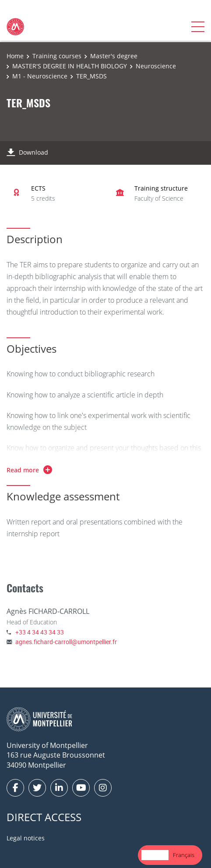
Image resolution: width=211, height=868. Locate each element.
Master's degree (114, 56)
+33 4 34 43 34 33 (40, 632)
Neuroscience (156, 66)
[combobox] (155, 855)
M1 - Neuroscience (40, 76)
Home (15, 56)
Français (184, 855)
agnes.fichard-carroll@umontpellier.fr (66, 642)
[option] (184, 855)
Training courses (57, 56)
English (155, 855)
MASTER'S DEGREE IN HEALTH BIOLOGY (70, 66)
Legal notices (26, 838)
